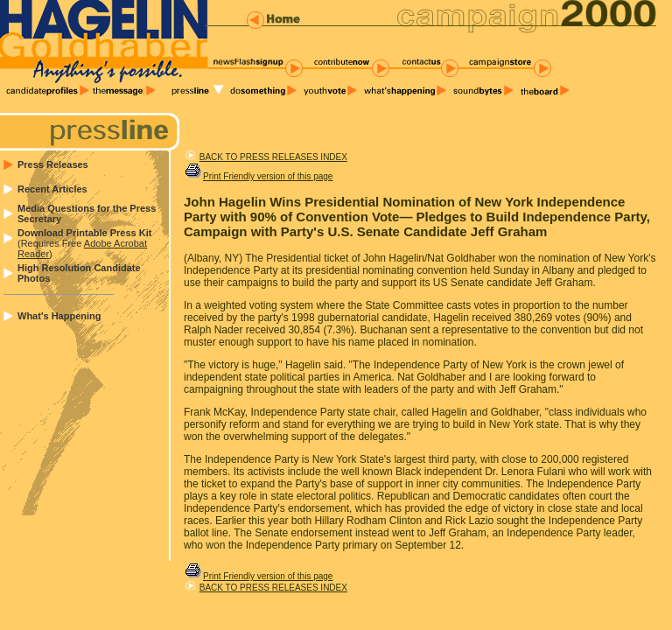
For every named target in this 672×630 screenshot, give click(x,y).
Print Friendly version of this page (268, 176)
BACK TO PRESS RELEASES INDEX (273, 157)
